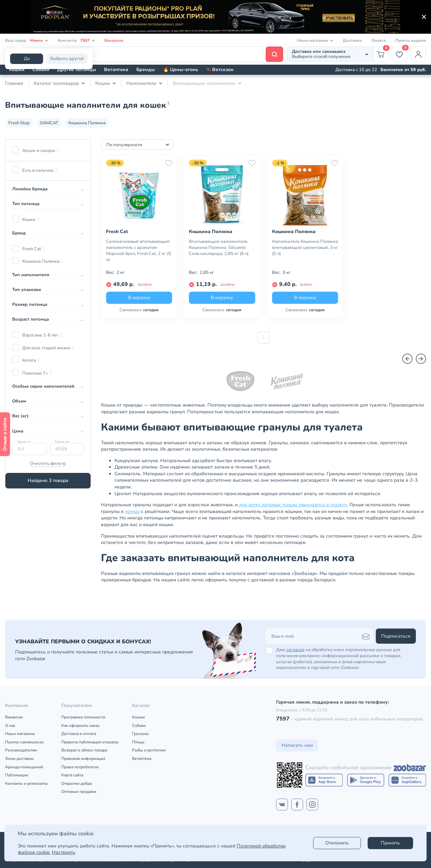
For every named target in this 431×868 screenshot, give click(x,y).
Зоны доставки (19, 759)
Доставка (352, 40)
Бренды (146, 70)
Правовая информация (83, 759)
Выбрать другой (67, 59)
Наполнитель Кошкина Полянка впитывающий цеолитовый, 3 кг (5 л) (305, 248)
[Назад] (407, 359)
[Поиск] (174, 54)
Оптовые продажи (79, 792)
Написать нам (297, 745)
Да (27, 59)
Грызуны (140, 734)
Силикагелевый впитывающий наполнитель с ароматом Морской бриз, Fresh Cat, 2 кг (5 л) (139, 251)
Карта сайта (72, 775)
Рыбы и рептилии (149, 750)
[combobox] (137, 144)
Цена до (62, 442)
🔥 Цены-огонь (181, 70)
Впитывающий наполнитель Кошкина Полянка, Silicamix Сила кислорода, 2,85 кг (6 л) (219, 248)
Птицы (138, 742)
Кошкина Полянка (87, 123)
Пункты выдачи (411, 40)
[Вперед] (421, 359)
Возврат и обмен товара (84, 750)
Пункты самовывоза (24, 742)
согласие (295, 650)
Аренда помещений (24, 767)
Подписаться (396, 636)
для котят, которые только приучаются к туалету (292, 505)
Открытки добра (77, 783)
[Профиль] (418, 54)
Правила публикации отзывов (90, 742)
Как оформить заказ (80, 726)
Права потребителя (80, 767)
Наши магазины (20, 734)
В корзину (139, 298)
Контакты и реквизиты (26, 783)
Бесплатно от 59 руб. (403, 70)
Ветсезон (220, 70)
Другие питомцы (77, 70)
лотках (132, 511)
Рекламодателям (21, 750)
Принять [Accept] (390, 843)
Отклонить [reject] (337, 843)
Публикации (17, 775)
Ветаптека (116, 70)
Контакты (76, 41)
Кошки (17, 70)
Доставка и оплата (79, 734)
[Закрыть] (424, 17)
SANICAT (49, 123)
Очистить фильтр (48, 463)
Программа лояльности (83, 717)
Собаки (41, 70)
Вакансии (114, 40)
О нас (10, 726)
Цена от (24, 442)
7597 (283, 719)
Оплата (379, 40)
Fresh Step (19, 123)
